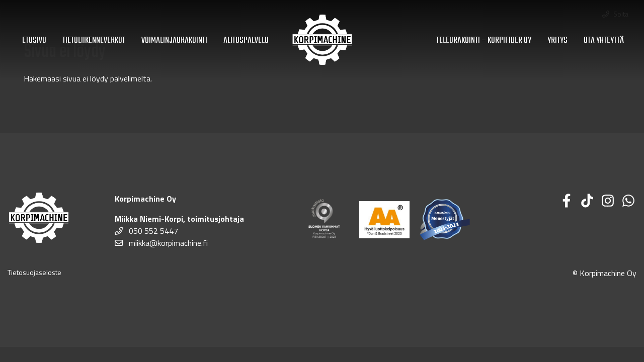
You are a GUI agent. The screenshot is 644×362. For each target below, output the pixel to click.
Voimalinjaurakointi (174, 40)
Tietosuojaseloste (34, 272)
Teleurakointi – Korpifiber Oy (484, 40)
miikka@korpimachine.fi (161, 243)
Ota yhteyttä (604, 40)
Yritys (557, 40)
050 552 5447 (146, 231)
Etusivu (34, 40)
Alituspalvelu (246, 40)
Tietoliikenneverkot (94, 40)
